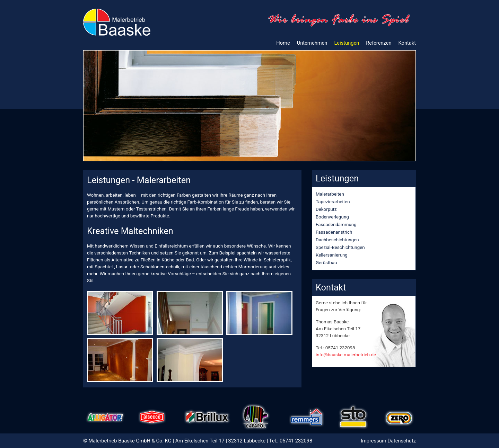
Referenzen (379, 43)
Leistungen (347, 43)
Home (283, 43)
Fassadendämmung (336, 225)
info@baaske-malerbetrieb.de (346, 355)
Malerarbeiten (330, 194)
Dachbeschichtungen (337, 240)
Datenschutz (402, 441)
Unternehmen (312, 43)
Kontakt (407, 43)
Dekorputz (326, 209)
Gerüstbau (326, 263)
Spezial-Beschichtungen (340, 247)
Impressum (374, 441)
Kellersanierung (332, 255)
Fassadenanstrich (334, 232)
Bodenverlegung (332, 217)
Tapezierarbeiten (333, 202)
